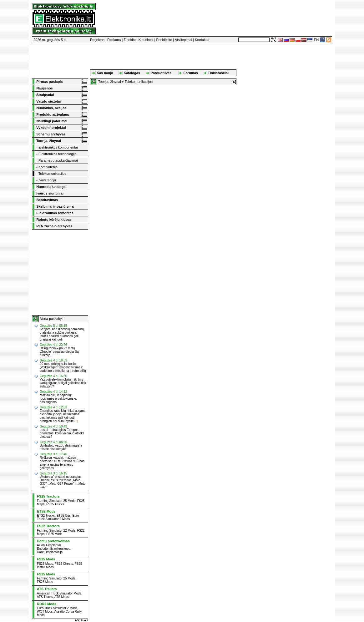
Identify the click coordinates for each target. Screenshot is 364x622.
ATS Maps (62, 597)
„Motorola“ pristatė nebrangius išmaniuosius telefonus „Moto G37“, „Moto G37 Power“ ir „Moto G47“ (63, 482)
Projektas (97, 40)
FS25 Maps (45, 564)
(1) (76, 421)
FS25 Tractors (48, 496)
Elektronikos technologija (58, 154)
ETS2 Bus (64, 516)
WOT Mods (45, 612)
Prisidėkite (164, 40)
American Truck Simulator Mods (59, 593)
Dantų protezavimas (53, 541)
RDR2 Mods (47, 604)
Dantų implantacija (50, 552)
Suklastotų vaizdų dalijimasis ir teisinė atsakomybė (61, 447)
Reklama (114, 40)
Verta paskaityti (52, 319)
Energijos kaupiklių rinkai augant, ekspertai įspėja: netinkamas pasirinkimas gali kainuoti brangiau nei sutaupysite (63, 416)
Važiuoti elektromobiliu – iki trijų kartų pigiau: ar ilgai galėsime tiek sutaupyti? (63, 383)
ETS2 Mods (46, 511)
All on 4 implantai (49, 545)
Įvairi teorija (47, 180)
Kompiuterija (48, 167)
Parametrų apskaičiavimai (58, 160)
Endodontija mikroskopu (54, 549)
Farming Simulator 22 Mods (56, 531)
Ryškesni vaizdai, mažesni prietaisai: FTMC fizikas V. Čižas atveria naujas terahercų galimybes (62, 463)
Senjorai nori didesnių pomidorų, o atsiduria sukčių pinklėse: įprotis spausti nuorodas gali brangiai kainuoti (62, 334)
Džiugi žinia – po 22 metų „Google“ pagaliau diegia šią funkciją (59, 352)
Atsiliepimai (184, 40)
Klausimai (146, 40)
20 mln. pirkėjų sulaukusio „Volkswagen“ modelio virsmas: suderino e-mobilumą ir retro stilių (63, 367)
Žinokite (130, 40)
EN (316, 40)
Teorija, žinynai (110, 82)
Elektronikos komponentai (58, 147)
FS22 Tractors (48, 526)
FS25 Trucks (55, 504)
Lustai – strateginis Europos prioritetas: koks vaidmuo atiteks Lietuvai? (62, 433)
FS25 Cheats (64, 564)
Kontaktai (202, 40)
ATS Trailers (47, 589)
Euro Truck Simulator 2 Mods (58, 517)
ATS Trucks (45, 597)
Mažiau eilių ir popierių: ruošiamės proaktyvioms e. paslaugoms (58, 399)
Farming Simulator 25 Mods (56, 501)
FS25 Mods (54, 534)
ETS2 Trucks (46, 516)
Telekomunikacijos (52, 174)
